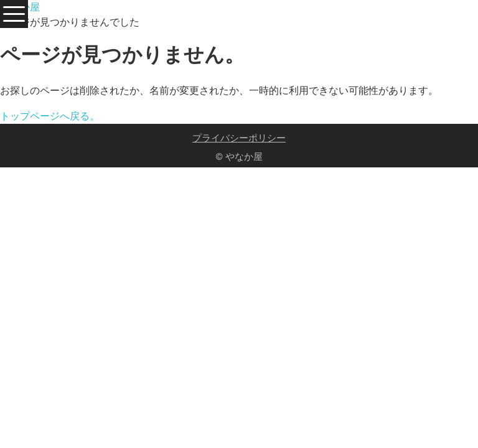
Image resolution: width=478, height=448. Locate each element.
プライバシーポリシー (239, 138)
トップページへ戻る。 (50, 116)
